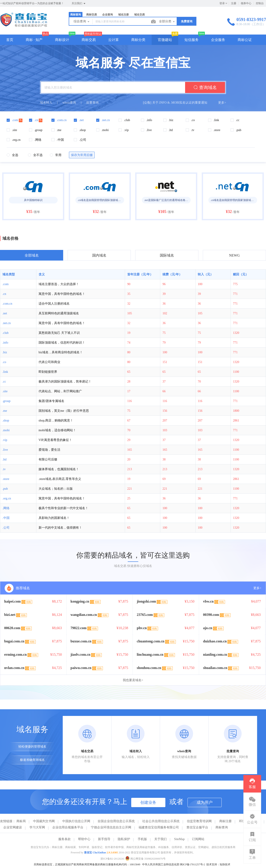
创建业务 (148, 802)
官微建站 (165, 40)
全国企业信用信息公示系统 (116, 821)
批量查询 (92, 103)
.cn (4, 294)
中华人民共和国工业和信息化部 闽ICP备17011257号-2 (173, 864)
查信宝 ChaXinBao (95, 853)
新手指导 (104, 839)
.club (6, 333)
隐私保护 (124, 839)
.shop (6, 420)
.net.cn (7, 323)
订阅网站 (198, 839)
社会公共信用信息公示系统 (161, 821)
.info (5, 343)
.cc (4, 382)
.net (5, 313)
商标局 (21, 821)
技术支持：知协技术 (218, 864)
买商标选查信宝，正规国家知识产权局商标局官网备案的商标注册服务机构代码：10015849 (87, 864)
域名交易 (139, 15)
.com (6, 284)
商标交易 (92, 15)
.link (5, 372)
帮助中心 (84, 839)
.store (6, 479)
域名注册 (123, 15)
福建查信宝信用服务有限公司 (159, 827)
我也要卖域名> (133, 680)
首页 (10, 40)
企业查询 (108, 15)
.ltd (4, 459)
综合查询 (82, 22)
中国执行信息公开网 (76, 821)
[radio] (12, 155)
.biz (5, 352)
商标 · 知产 (34, 40)
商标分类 (138, 40)
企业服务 (218, 40)
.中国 (6, 518)
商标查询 (76, 15)
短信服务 (192, 40)
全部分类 (167, 22)
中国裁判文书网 (44, 821)
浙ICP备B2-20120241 (112, 859)
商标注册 (225, 821)
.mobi (6, 430)
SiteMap (179, 839)
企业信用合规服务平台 (68, 827)
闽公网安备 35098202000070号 (145, 859)
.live (5, 450)
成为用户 (205, 802)
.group (6, 401)
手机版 (142, 839)
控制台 (260, 3)
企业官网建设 (13, 827)
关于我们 (160, 839)
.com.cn (7, 304)
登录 (222, 3)
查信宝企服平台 (197, 827)
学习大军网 (37, 827)
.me (5, 411)
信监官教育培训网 (199, 821)
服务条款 (65, 839)
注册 (234, 3)
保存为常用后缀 (82, 155)
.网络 (6, 508)
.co (4, 362)
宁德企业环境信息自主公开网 (111, 827)
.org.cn (7, 498)
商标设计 (62, 40)
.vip (5, 440)
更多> (222, 103)
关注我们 (79, 4)
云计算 (113, 40)
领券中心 (246, 3)
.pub (5, 489)
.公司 (6, 528)
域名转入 (46, 103)
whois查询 (69, 103)
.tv (4, 469)
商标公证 (245, 40)
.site (5, 391)
